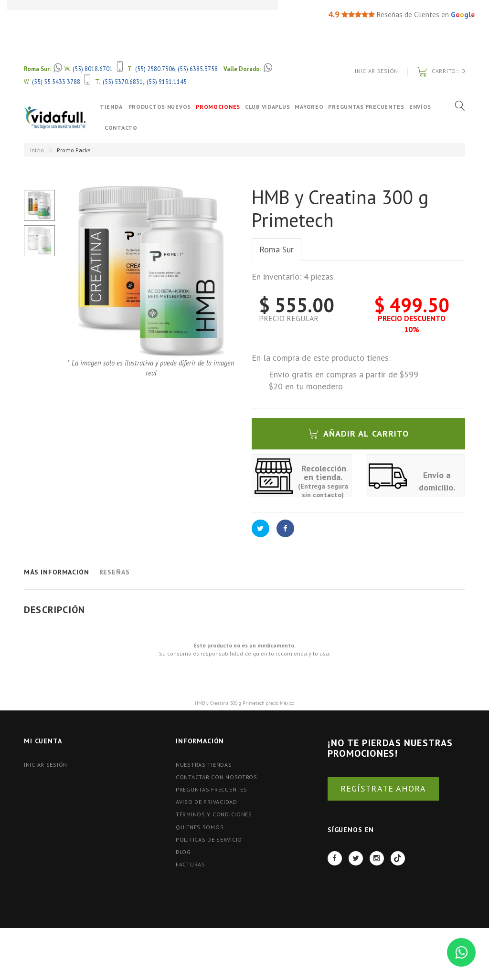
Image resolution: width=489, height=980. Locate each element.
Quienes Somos (200, 827)
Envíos (116, 128)
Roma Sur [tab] (276, 249)
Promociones (227, 107)
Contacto (148, 128)
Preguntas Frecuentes (375, 107)
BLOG (183, 852)
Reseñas (115, 572)
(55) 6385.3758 (198, 69)
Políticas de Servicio (209, 839)
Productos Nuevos (168, 107)
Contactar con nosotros (217, 777)
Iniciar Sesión (377, 71)
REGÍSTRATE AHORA (383, 788)
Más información (57, 572)
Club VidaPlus (276, 107)
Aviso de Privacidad (207, 802)
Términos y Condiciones (214, 814)
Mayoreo (318, 107)
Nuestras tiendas (204, 765)
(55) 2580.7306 (155, 69)
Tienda (111, 107)
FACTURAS (191, 864)
